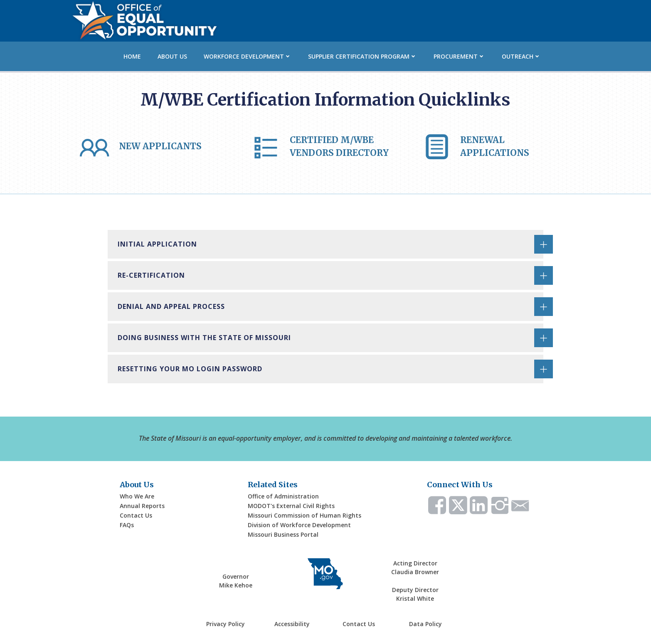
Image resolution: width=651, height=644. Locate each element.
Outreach (521, 56)
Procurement (459, 56)
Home (132, 56)
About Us (172, 56)
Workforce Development (248, 56)
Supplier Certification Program (362, 56)
